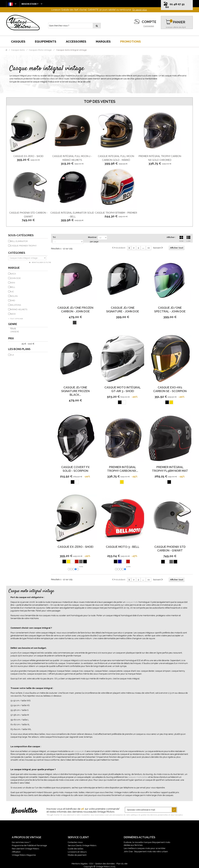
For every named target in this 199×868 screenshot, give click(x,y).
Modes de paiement (77, 855)
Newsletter (24, 811)
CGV (91, 864)
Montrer (92, 237)
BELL (13, 287)
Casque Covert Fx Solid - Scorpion (75, 469)
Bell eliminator (19, 241)
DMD (13, 301)
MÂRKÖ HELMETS (19, 309)
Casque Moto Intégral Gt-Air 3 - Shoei (123, 389)
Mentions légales (80, 864)
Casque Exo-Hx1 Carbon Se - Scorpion (170, 389)
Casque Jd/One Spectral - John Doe (170, 310)
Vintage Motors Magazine (24, 855)
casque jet (79, 751)
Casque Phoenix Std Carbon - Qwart (170, 549)
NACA (13, 274)
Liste (188, 238)
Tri (54, 237)
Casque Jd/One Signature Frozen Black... (75, 391)
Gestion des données (105, 864)
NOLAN (14, 296)
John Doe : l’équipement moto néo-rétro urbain (146, 852)
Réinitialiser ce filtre (41, 262)
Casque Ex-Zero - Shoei (28, 156)
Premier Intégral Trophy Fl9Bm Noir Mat (170, 469)
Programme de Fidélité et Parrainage (29, 845)
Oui (12, 355)
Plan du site (122, 864)
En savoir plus (140, 10)
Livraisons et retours (77, 852)
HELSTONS (16, 305)
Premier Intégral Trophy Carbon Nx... (123, 469)
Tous (13, 329)
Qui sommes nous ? (21, 842)
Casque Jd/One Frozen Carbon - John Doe (75, 310)
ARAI (13, 283)
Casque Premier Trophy (23, 246)
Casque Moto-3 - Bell (123, 547)
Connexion (149, 26)
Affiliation (16, 852)
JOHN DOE (15, 278)
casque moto (132, 602)
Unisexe (15, 332)
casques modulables (138, 777)
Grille (181, 238)
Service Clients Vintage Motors (82, 845)
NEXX (13, 314)
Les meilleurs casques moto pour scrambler (145, 848)
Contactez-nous (75, 842)
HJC (12, 292)
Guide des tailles (76, 849)
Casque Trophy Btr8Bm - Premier (116, 213)
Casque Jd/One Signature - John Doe (123, 310)
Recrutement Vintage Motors (25, 849)
